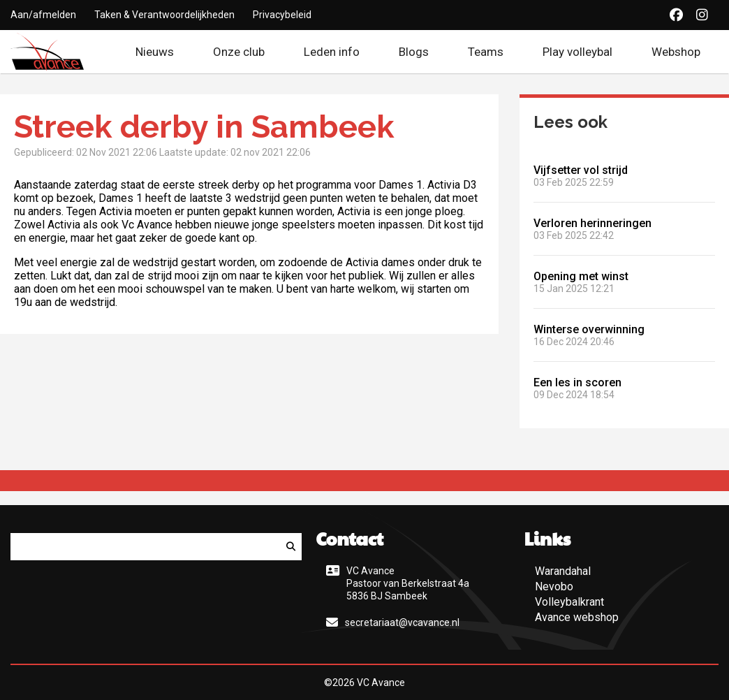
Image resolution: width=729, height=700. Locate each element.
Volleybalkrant (569, 602)
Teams (486, 52)
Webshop (685, 52)
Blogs (414, 52)
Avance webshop (577, 617)
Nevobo (554, 586)
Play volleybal (577, 52)
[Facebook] (676, 15)
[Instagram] (702, 15)
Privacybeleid (282, 15)
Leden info (332, 52)
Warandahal (563, 571)
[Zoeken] (291, 547)
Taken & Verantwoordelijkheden (164, 15)
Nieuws (155, 52)
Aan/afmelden (43, 15)
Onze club (239, 52)
